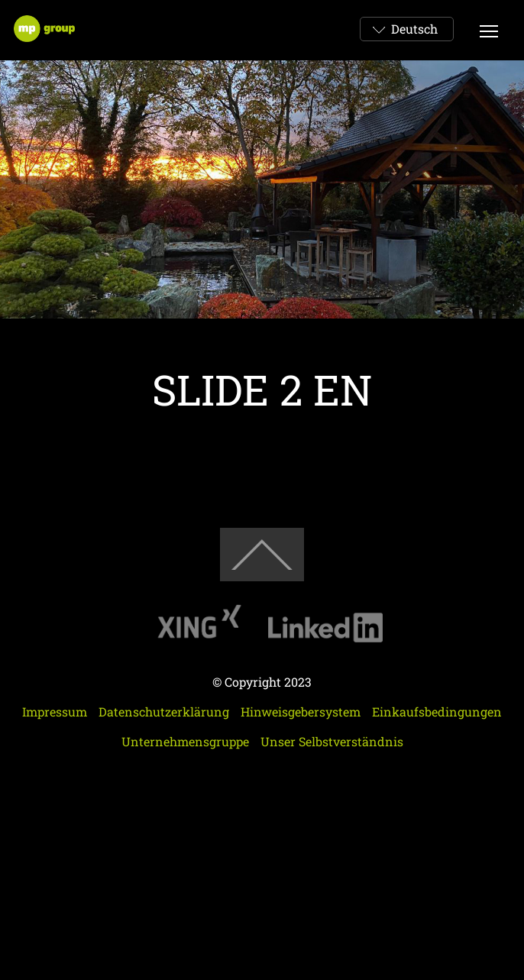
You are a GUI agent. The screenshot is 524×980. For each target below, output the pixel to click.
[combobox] (407, 29)
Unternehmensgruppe (185, 741)
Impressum (55, 712)
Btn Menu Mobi (490, 28)
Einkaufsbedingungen (437, 712)
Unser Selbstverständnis (332, 741)
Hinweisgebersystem (301, 712)
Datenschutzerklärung (164, 712)
